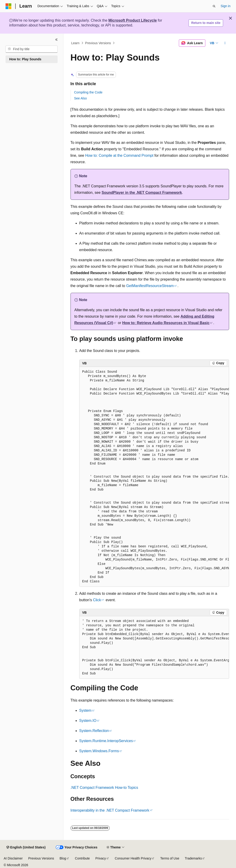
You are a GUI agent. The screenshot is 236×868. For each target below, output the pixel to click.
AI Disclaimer (13, 858)
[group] (154, 477)
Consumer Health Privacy (133, 858)
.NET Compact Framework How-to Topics (104, 788)
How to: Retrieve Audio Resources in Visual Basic (166, 323)
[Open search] (214, 6)
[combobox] (32, 49)
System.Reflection (94, 731)
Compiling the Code (88, 92)
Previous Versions (98, 43)
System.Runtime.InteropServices (106, 741)
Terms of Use (170, 858)
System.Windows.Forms (99, 751)
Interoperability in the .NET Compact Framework (110, 810)
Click (97, 600)
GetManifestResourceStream (150, 286)
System (85, 710)
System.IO (88, 721)
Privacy (101, 858)
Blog (63, 858)
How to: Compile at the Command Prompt (119, 155)
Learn (75, 43)
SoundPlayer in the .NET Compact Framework (142, 193)
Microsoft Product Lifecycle (133, 20)
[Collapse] (56, 40)
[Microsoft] (9, 6)
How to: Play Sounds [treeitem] (25, 59)
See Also (81, 98)
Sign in (226, 6)
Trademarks (193, 858)
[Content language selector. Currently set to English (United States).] (26, 848)
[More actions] (225, 43)
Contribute (82, 858)
